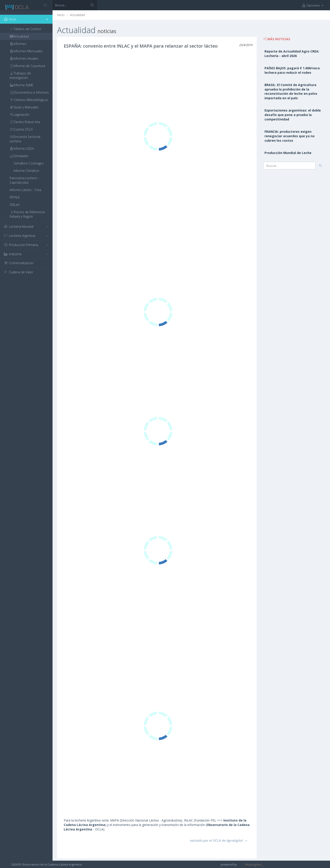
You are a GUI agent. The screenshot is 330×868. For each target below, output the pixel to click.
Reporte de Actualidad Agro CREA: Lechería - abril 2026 (292, 54)
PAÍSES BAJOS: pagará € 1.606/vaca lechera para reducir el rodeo (292, 70)
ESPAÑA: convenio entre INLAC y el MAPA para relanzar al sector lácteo (141, 46)
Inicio (61, 15)
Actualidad (77, 15)
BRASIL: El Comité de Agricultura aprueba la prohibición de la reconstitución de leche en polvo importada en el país (291, 92)
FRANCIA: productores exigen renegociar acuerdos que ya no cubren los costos (290, 136)
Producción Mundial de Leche (288, 153)
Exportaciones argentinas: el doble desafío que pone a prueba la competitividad (293, 115)
